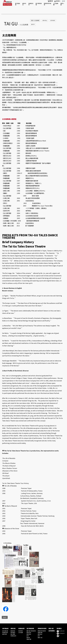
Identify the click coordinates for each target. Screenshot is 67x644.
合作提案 (21, 626)
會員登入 (57, 1)
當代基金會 (18, 4)
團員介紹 (40, 631)
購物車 (50, 1)
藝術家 (33, 18)
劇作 (28, 629)
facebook (61, 625)
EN (63, 1)
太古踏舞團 (56, 4)
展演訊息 (13, 624)
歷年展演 (53, 14)
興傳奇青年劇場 (48, 4)
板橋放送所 (31, 4)
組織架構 (29, 633)
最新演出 (45, 14)
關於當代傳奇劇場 (31, 624)
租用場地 (21, 624)
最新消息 (24, 4)
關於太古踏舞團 (35, 14)
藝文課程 (13, 628)
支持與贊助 (52, 624)
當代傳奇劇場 (39, 4)
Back (5, 611)
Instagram (61, 627)
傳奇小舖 (62, 4)
